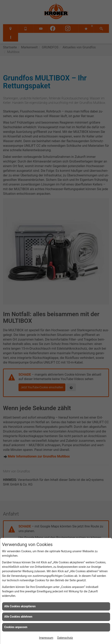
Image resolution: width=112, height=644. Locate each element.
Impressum (46, 638)
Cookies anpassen (16, 627)
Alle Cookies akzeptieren (20, 606)
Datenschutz (65, 638)
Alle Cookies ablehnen (18, 617)
